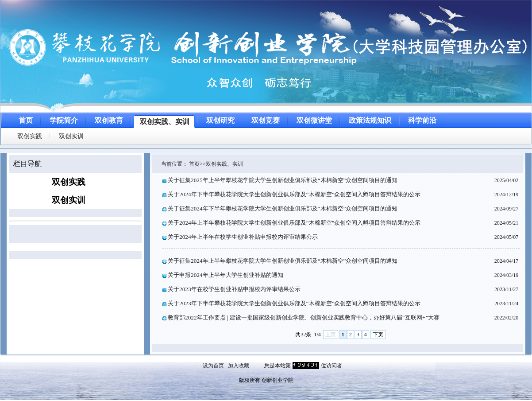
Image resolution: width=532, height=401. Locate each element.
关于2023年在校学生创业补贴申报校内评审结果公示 (234, 289)
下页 (378, 335)
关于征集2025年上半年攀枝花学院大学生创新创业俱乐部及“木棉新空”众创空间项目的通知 (283, 180)
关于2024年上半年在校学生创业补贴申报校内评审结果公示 (243, 237)
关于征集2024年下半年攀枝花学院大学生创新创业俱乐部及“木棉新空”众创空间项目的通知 (283, 208)
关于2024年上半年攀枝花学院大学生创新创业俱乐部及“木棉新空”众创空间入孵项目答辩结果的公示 (294, 223)
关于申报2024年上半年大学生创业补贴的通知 (226, 275)
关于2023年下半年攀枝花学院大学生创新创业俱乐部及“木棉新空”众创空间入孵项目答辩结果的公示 (294, 303)
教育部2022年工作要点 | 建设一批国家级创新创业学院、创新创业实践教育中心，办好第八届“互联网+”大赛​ (304, 317)
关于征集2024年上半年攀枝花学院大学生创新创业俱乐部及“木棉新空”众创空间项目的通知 (283, 261)
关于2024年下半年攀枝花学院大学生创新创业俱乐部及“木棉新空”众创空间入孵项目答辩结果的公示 (294, 194)
